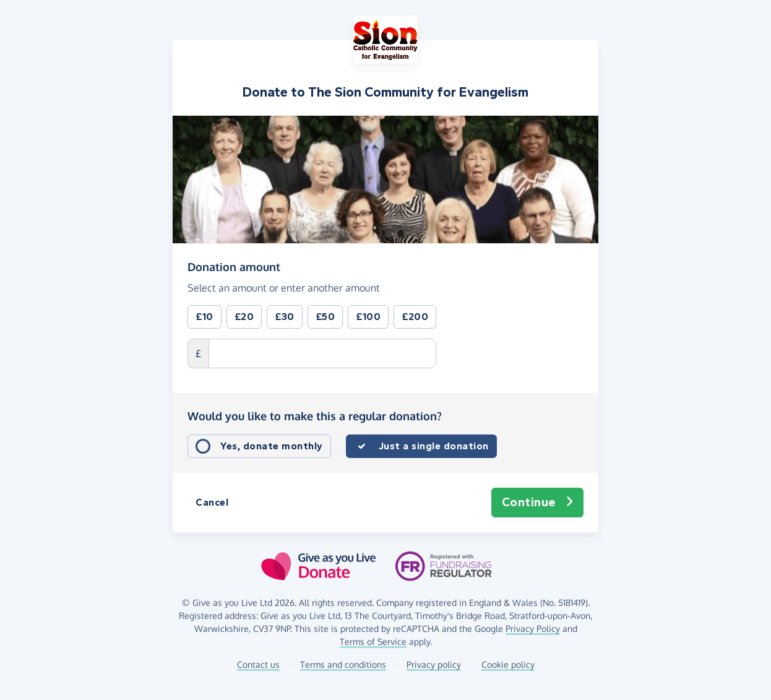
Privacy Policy (533, 629)
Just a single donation (434, 446)
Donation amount (234, 266)
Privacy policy (434, 664)
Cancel (212, 502)
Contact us (258, 664)
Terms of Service (373, 642)
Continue (538, 503)
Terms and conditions (343, 664)
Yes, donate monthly (272, 446)
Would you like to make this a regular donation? (315, 416)
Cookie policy (508, 664)
